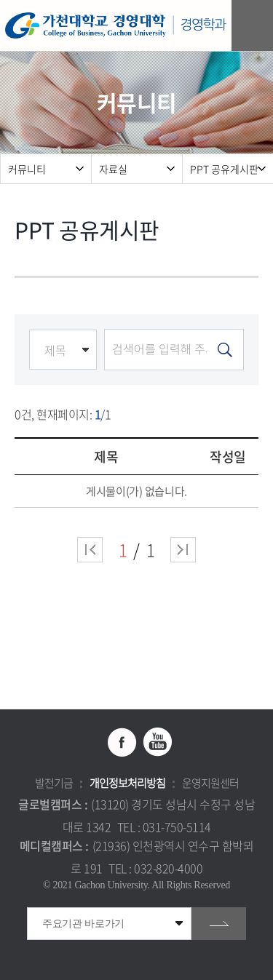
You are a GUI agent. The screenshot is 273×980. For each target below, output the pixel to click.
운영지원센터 (210, 783)
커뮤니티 (27, 169)
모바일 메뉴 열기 (254, 26)
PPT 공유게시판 (224, 169)
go (219, 924)
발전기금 (54, 783)
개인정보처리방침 (127, 783)
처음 (90, 550)
